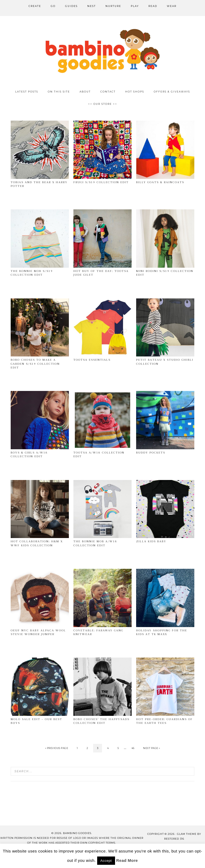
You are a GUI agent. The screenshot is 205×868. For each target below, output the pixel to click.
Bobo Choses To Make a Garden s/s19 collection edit (35, 364)
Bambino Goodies (102, 51)
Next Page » (152, 748)
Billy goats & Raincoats (160, 182)
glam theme (187, 834)
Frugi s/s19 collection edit (101, 182)
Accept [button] (106, 861)
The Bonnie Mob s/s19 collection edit (32, 273)
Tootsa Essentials (92, 360)
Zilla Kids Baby (151, 541)
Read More (127, 860)
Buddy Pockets (151, 453)
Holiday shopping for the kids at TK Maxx (162, 632)
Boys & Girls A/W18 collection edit (29, 454)
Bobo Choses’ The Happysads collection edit (101, 721)
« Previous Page (57, 748)
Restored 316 (174, 839)
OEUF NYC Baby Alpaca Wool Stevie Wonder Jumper (38, 632)
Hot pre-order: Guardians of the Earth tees (164, 721)
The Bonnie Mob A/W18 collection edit (95, 543)
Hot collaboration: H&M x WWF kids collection (37, 543)
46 (133, 748)
